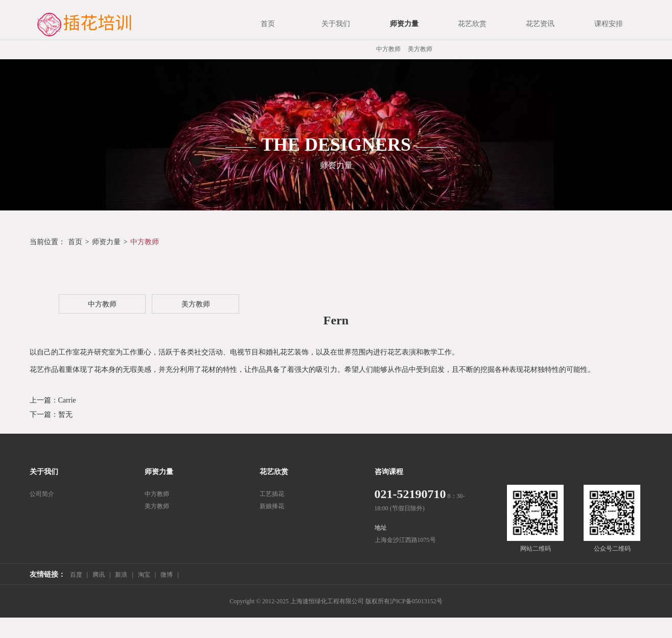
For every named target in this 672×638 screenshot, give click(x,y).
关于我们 (44, 472)
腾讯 (99, 575)
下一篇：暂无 (51, 415)
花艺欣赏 (274, 472)
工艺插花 (272, 494)
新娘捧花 (272, 506)
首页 (75, 242)
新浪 (121, 575)
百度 (76, 575)
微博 (167, 575)
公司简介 (42, 494)
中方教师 (388, 49)
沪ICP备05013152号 (416, 601)
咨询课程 (389, 472)
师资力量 (106, 242)
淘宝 (144, 575)
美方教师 (420, 49)
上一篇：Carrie (53, 400)
